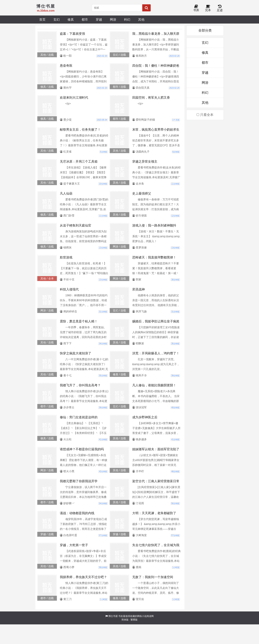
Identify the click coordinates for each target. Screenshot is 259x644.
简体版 (125, 620)
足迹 (220, 8)
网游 (113, 19)
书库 (196, 8)
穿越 (99, 19)
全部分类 (205, 30)
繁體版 (134, 620)
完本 (208, 8)
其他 (141, 19)
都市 (85, 19)
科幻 (127, 19)
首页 (42, 19)
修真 (71, 19)
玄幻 (57, 19)
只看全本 (205, 115)
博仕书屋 (113, 616)
